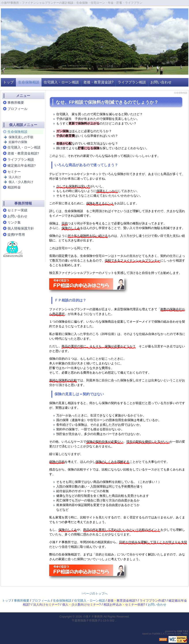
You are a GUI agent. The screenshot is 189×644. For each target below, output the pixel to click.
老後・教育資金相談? (23, 153)
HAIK (180, 631)
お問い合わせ (161, 82)
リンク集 (14, 222)
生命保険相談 (29, 82)
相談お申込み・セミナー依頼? (124, 604)
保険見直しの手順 (21, 137)
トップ (8, 82)
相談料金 (14, 187)
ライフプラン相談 (132, 82)
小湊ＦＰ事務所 (93, 617)
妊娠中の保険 (18, 142)
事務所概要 (16, 103)
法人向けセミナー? (46, 604)
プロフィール (17, 109)
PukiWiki (156, 634)
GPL (179, 634)
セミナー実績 (17, 210)
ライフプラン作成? (153, 601)
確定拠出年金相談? (22, 165)
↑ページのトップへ (94, 593)
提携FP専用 (16, 234)
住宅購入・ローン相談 (61, 82)
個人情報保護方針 (21, 228)
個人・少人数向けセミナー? (82, 604)
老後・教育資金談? (98, 82)
